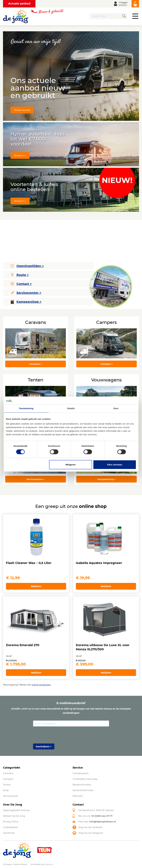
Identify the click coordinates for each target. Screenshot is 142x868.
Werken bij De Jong (14, 816)
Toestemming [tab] (26, 408)
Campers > (107, 364)
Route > (20, 275)
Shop (6, 790)
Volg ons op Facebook (90, 827)
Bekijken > (20, 155)
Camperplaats (81, 773)
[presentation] (56, 735)
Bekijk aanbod (22, 110)
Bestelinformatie (82, 785)
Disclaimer (9, 833)
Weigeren (71, 465)
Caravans (8, 773)
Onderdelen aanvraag (85, 779)
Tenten (7, 785)
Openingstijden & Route (16, 810)
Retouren (78, 796)
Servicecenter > (26, 293)
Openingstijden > (27, 266)
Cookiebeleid (10, 827)
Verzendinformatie (83, 790)
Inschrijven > (44, 747)
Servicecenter (11, 796)
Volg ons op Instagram (91, 833)
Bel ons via (95, 816)
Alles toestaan (115, 465)
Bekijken (36, 586)
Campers (8, 779)
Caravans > (35, 364)
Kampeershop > (26, 302)
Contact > (21, 284)
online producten (41, 685)
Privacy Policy (11, 822)
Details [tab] (71, 408)
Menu (135, 16)
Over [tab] (116, 408)
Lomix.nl (49, 864)
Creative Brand (20, 864)
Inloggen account (123, 4)
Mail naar (97, 822)
